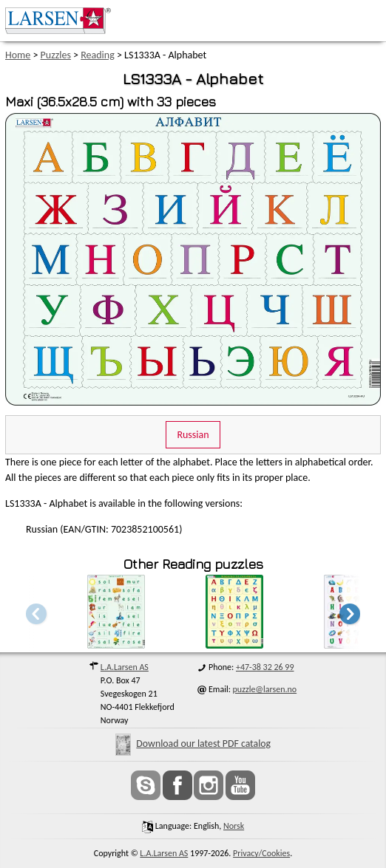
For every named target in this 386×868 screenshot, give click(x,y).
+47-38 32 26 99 (265, 667)
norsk (234, 826)
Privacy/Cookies (261, 853)
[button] (350, 614)
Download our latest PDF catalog (193, 744)
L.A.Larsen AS (125, 667)
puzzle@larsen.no (265, 689)
